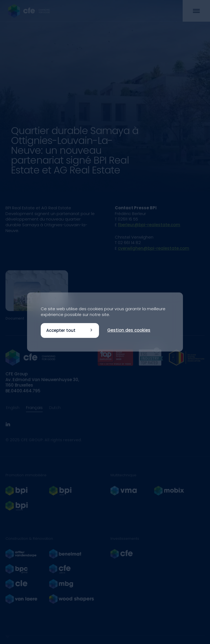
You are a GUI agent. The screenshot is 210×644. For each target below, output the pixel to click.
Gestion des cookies (129, 330)
